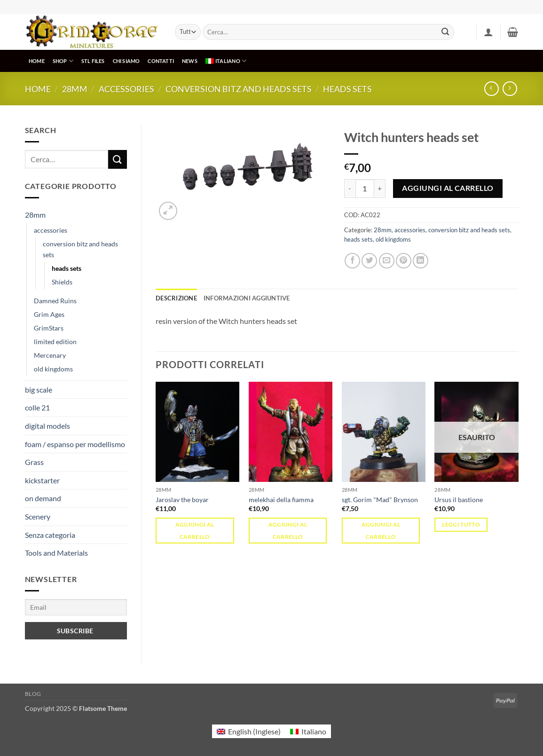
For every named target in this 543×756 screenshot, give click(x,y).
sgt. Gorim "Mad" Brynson (380, 500)
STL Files (93, 61)
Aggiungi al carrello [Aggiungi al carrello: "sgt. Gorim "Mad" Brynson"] (381, 530)
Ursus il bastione (459, 500)
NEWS (190, 61)
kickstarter (42, 480)
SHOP (63, 61)
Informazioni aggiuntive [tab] (247, 298)
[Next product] (492, 89)
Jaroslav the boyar (182, 500)
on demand (43, 498)
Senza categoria (50, 535)
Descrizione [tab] (176, 298)
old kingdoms (53, 369)
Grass (34, 462)
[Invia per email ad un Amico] (387, 261)
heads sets (347, 89)
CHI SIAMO (126, 61)
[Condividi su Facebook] (352, 261)
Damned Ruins (55, 301)
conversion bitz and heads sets (239, 89)
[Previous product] (510, 89)
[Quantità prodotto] (365, 189)
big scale (39, 390)
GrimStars (49, 328)
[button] (488, 32)
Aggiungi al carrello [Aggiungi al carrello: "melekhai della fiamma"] (288, 530)
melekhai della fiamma (281, 500)
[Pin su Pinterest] (404, 261)
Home (38, 89)
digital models (47, 426)
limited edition (55, 342)
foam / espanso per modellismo (75, 444)
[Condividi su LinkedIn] (421, 261)
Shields (62, 282)
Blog (33, 694)
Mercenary (50, 355)
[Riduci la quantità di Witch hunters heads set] (350, 189)
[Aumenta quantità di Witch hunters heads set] (380, 189)
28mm (75, 89)
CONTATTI (161, 61)
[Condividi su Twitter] (369, 261)
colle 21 (37, 407)
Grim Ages (49, 314)
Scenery (38, 516)
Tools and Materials (56, 553)
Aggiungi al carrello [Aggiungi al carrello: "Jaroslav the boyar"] (195, 530)
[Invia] (445, 32)
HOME (37, 61)
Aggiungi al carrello (448, 188)
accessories (126, 89)
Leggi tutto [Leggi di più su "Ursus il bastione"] (461, 524)
